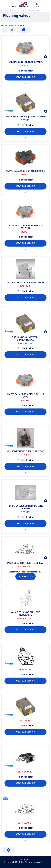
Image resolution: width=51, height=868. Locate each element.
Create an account (26, 77)
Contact (24, 859)
